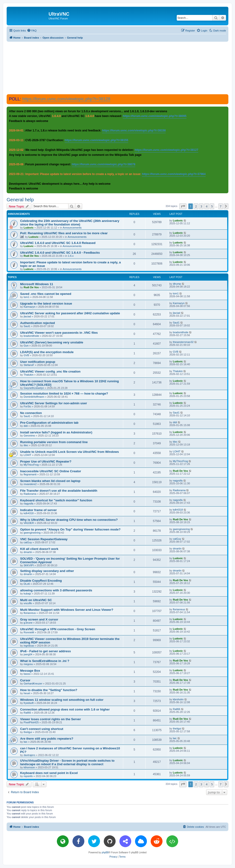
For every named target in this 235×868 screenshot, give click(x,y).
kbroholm (178, 699)
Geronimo (29, 436)
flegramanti (30, 474)
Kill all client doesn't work (39, 549)
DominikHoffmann (34, 397)
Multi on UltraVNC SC (36, 600)
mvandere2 (30, 484)
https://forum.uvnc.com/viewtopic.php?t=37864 (174, 174)
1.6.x (71, 256)
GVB (26, 355)
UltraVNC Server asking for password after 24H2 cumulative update (70, 313)
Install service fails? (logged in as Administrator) (56, 432)
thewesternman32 (183, 342)
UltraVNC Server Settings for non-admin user (54, 403)
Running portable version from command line (54, 442)
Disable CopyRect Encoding (41, 581)
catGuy (28, 542)
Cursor (25, 680)
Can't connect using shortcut (42, 729)
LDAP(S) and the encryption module (47, 352)
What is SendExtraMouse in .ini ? (45, 661)
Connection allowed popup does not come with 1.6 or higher (65, 709)
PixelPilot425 (31, 722)
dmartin (28, 552)
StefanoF (29, 365)
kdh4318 (29, 513)
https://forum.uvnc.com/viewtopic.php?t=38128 (66, 99)
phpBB (105, 852)
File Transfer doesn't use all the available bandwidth (59, 491)
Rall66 (27, 713)
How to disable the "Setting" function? (49, 690)
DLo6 (27, 584)
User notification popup (38, 362)
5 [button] (212, 206)
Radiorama (30, 494)
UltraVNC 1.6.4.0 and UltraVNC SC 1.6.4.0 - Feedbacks (60, 253)
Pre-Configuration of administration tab (49, 423)
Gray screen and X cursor (39, 619)
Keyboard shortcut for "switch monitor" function (56, 500)
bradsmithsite (31, 336)
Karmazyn (30, 307)
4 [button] (206, 206)
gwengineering (32, 533)
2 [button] (196, 206)
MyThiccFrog (31, 465)
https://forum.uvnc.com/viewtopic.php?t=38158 (134, 130)
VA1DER (29, 523)
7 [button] (221, 206)
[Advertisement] (117, 68)
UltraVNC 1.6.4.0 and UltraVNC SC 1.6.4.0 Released (58, 243)
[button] (183, 206)
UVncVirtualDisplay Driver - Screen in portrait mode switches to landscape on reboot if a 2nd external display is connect (67, 762)
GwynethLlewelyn (34, 388)
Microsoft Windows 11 (37, 284)
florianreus (30, 613)
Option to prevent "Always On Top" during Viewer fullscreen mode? (70, 529)
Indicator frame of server (38, 510)
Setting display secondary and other (47, 571)
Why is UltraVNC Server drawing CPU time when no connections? (69, 520)
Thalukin (29, 375)
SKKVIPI (29, 565)
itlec (26, 445)
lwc (26, 742)
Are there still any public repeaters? (47, 739)
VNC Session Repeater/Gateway (44, 539)
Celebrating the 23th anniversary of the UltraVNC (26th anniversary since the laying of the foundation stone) (70, 223)
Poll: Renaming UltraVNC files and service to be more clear (64, 233)
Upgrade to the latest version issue (46, 304)
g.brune (28, 623)
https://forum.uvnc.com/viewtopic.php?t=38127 (166, 150)
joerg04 (28, 654)
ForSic (27, 406)
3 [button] (201, 206)
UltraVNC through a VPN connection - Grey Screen (58, 629)
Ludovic (29, 228)
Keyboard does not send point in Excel (49, 773)
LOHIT (27, 455)
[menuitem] (32, 31)
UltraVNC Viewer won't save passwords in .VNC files (59, 333)
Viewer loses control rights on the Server (50, 719)
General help (20, 200)
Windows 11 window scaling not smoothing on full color (62, 700)
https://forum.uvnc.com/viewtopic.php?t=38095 (154, 116)
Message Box (30, 671)
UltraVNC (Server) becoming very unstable (52, 342)
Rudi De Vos (31, 256)
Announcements (72, 228)
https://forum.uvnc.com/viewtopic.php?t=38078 (104, 164)
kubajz (27, 594)
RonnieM (29, 632)
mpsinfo (28, 776)
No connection (31, 413)
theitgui (28, 732)
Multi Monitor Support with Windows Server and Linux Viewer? (67, 610)
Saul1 (27, 326)
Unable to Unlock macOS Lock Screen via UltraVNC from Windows (70, 452)
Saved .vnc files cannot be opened (46, 294)
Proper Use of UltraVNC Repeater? (46, 461)
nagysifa (178, 481)
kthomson (29, 767)
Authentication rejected (38, 323)
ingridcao (29, 646)
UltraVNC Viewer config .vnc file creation (50, 371)
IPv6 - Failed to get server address (45, 651)
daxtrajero (29, 755)
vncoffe (28, 603)
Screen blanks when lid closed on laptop (50, 481)
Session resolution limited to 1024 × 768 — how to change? (64, 394)
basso (27, 674)
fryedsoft (29, 703)
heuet (27, 693)
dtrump (177, 284)
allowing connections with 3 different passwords (56, 590)
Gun (26, 346)
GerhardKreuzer (33, 684)
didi (26, 426)
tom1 (27, 297)
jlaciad (27, 316)
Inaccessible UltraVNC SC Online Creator (51, 471)
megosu (28, 664)
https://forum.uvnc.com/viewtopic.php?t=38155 (96, 140)
